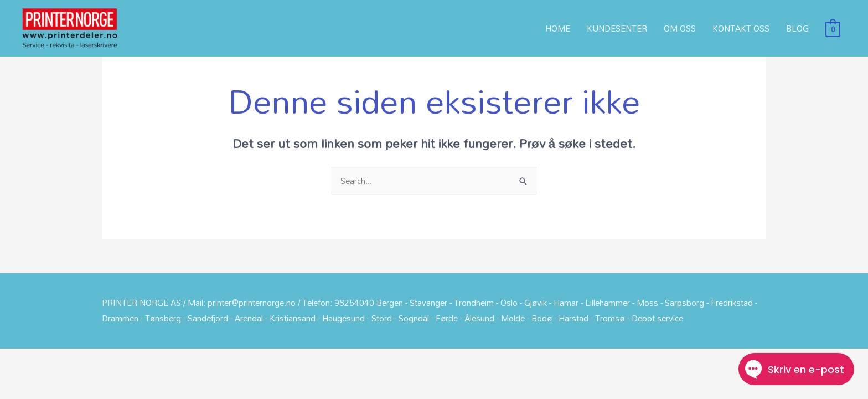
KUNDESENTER (617, 28)
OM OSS (680, 28)
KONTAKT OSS (741, 28)
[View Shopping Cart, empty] (833, 28)
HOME (558, 28)
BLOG (797, 28)
